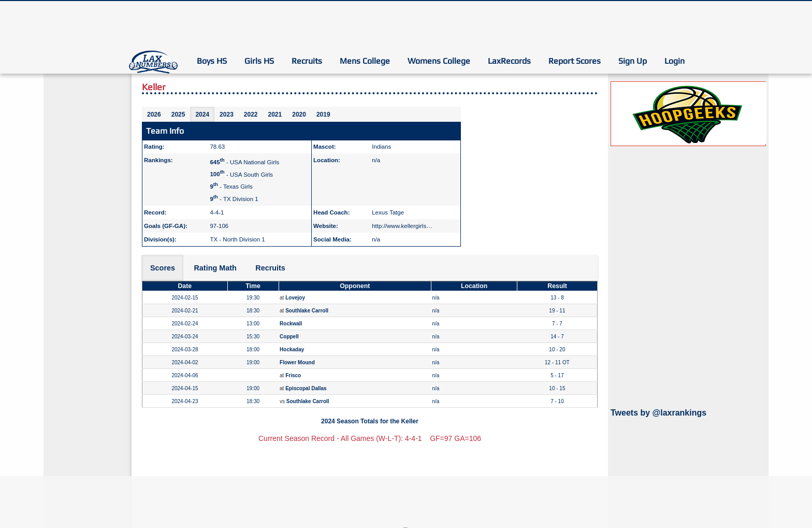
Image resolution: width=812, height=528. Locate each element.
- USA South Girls (241, 174)
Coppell (289, 337)
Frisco (293, 375)
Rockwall (291, 324)
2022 (251, 115)
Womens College (439, 61)
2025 (178, 115)
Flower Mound (297, 362)
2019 (323, 115)
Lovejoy (295, 298)
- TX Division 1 (234, 199)
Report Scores (575, 61)
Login (675, 61)
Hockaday (292, 349)
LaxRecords (509, 61)
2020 (299, 115)
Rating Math (215, 268)
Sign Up (633, 61)
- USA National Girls (244, 162)
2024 (202, 115)
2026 (154, 115)
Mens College (365, 61)
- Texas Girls (231, 187)
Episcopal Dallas (306, 388)
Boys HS (212, 61)
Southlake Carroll (307, 311)
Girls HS (259, 61)
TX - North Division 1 (237, 239)
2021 (275, 115)
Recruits (307, 61)
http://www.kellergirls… (402, 226)
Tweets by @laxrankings (658, 413)
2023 (227, 115)
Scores (163, 268)
